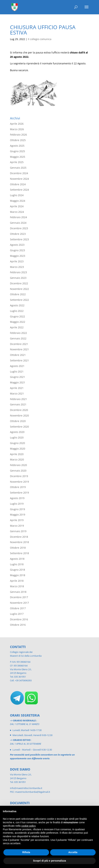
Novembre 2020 (19, 415)
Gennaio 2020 (18, 471)
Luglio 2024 (17, 195)
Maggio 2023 (18, 256)
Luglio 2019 (17, 504)
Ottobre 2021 (18, 355)
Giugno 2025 (17, 151)
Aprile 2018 (17, 581)
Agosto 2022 (17, 305)
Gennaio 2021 (18, 404)
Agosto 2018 (17, 559)
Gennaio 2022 (18, 338)
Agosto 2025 (17, 146)
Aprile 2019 (17, 520)
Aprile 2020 (17, 454)
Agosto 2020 (17, 432)
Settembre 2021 (19, 360)
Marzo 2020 (17, 459)
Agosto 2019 (17, 498)
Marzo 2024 (17, 212)
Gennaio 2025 (18, 168)
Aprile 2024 (17, 206)
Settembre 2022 (19, 300)
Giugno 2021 (17, 377)
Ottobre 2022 (18, 294)
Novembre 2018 (19, 542)
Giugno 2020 (17, 443)
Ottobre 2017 (18, 608)
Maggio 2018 (18, 575)
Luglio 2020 (17, 437)
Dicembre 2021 (19, 344)
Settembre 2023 (19, 239)
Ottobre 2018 (18, 548)
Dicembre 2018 (19, 537)
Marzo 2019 (17, 526)
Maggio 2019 (18, 515)
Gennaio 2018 (18, 592)
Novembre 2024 (19, 179)
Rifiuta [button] (26, 852)
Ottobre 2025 (18, 140)
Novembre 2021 (19, 349)
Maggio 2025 (18, 157)
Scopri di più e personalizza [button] (49, 861)
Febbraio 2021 (18, 399)
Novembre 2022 (19, 289)
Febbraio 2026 (18, 135)
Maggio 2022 (18, 322)
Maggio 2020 (18, 449)
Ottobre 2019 (18, 487)
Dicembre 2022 (19, 283)
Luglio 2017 (17, 614)
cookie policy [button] (28, 826)
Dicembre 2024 (19, 173)
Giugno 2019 (17, 509)
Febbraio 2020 (18, 465)
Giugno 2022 (17, 316)
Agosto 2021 (17, 366)
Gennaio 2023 (18, 278)
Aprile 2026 (17, 124)
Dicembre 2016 (19, 619)
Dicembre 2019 (19, 476)
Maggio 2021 (18, 382)
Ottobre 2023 (18, 234)
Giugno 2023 (17, 250)
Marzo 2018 (17, 586)
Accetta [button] (73, 852)
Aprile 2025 (17, 162)
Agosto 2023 (17, 245)
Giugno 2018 (17, 570)
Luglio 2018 (17, 564)
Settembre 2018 (19, 553)
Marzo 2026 (17, 129)
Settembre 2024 (19, 190)
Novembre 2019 (19, 482)
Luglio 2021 (17, 372)
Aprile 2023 (17, 261)
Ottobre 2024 (18, 184)
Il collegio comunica (40, 39)
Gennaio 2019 (18, 531)
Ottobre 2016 (18, 625)
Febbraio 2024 (18, 217)
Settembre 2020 (19, 427)
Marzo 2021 (17, 393)
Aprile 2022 (17, 327)
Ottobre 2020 (18, 421)
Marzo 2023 (17, 267)
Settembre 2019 (19, 493)
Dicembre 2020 (19, 410)
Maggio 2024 (18, 201)
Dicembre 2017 (19, 597)
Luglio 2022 (17, 311)
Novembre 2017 (19, 603)
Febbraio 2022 (18, 333)
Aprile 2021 (17, 388)
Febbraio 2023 (18, 272)
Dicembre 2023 (19, 228)
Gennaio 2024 (18, 223)
